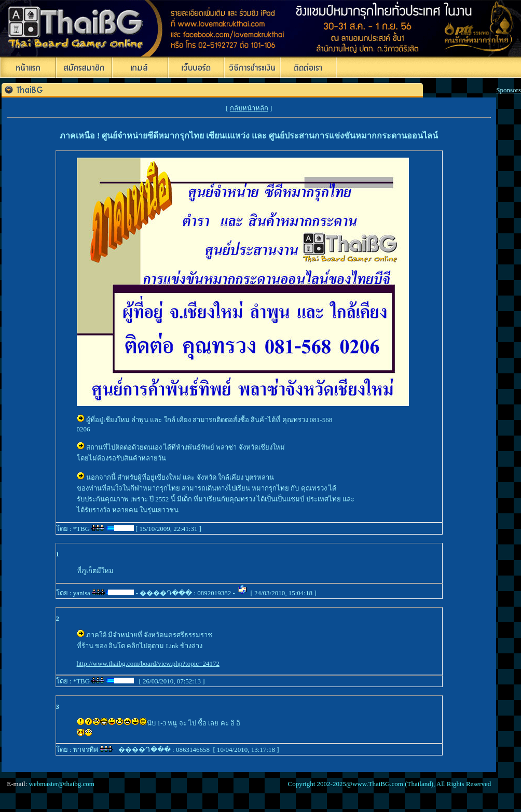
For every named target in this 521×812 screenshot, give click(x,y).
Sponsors (509, 90)
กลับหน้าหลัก (249, 108)
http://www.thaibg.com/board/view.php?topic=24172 (148, 663)
